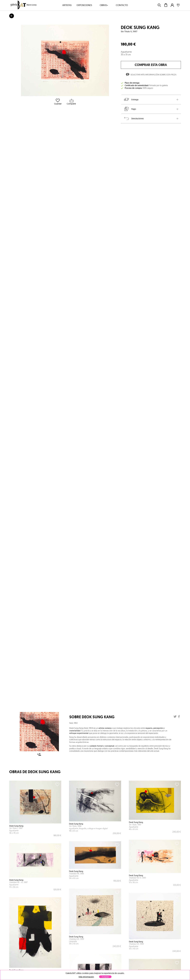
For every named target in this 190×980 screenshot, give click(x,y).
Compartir (71, 102)
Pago (130, 109)
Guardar (58, 102)
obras (104, 5)
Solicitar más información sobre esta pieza (151, 75)
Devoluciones (134, 118)
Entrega (131, 99)
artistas (67, 5)
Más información (86, 977)
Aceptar (105, 977)
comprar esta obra (151, 65)
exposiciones (84, 5)
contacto (122, 5)
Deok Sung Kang (140, 27)
